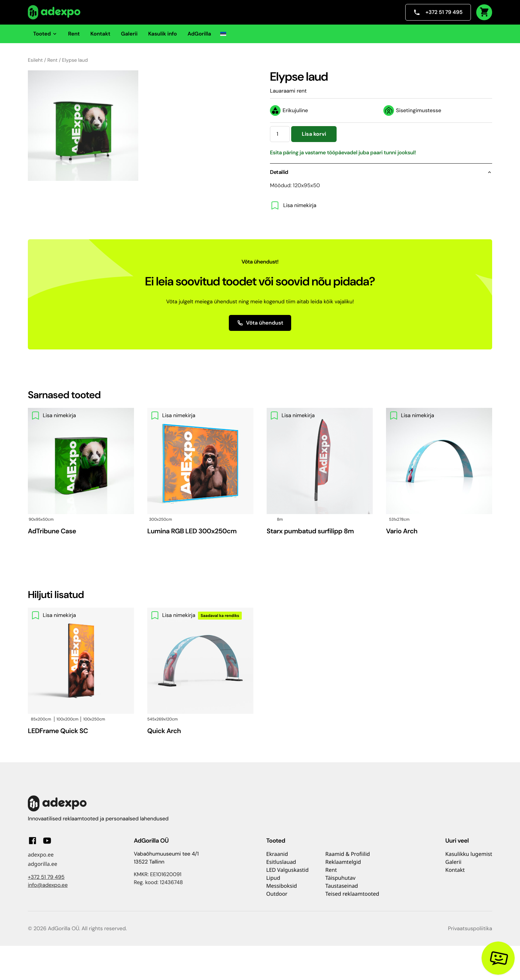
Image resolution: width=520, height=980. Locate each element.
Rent (74, 34)
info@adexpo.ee (48, 885)
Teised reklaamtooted (352, 894)
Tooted (45, 34)
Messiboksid (282, 886)
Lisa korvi (314, 134)
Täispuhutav (340, 878)
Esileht (35, 60)
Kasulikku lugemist (469, 854)
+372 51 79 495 (438, 12)
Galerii (129, 34)
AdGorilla (199, 34)
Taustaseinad (342, 886)
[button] (223, 34)
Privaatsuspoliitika (470, 928)
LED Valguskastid (288, 870)
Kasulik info (163, 34)
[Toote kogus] (280, 134)
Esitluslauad (281, 862)
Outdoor (277, 894)
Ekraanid (277, 854)
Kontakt (100, 34)
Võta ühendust (260, 323)
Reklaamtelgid (343, 862)
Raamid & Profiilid (348, 854)
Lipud (273, 878)
